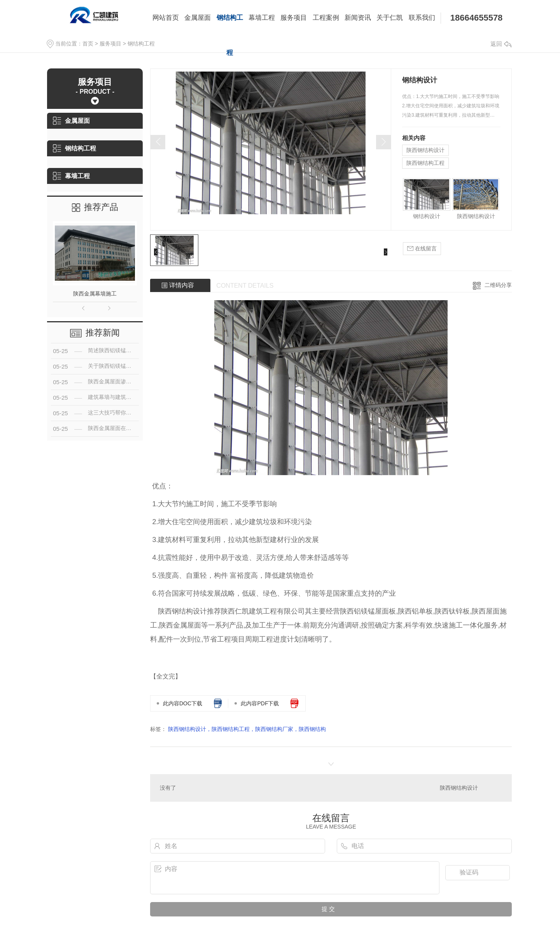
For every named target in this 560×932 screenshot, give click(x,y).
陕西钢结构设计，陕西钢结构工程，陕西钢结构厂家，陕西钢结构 (247, 729)
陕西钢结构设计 (425, 150)
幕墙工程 (71, 176)
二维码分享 (498, 285)
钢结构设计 (427, 216)
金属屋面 (71, 121)
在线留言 (422, 249)
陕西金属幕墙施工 (95, 294)
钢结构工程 (141, 44)
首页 (88, 44)
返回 (501, 44)
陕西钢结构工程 (425, 163)
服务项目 (110, 44)
